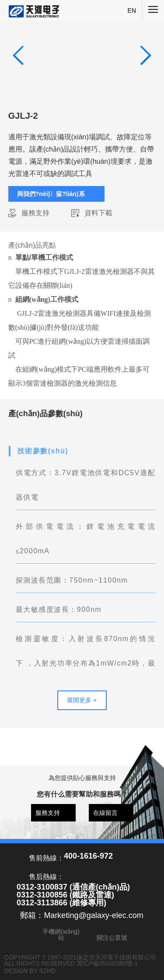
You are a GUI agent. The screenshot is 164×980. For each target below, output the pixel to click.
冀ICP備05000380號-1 (107, 963)
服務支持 (35, 213)
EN (132, 10)
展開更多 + (82, 700)
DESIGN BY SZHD (30, 971)
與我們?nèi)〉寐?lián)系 (51, 194)
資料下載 (98, 213)
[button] (145, 55)
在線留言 (105, 813)
